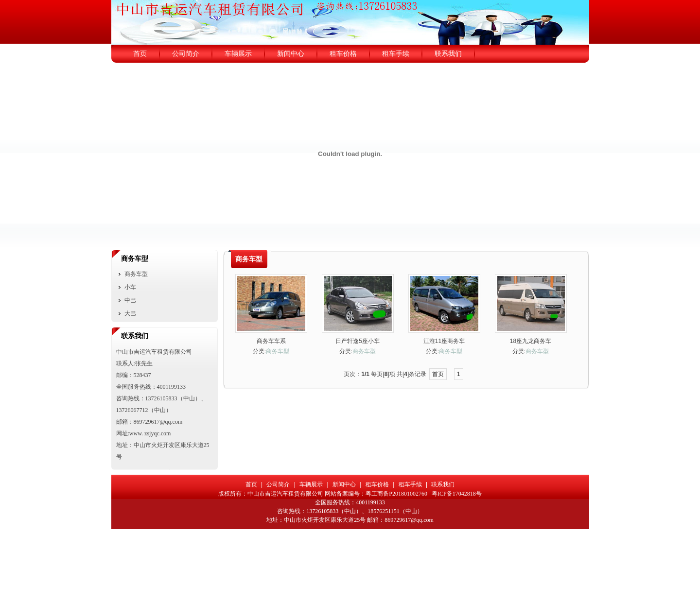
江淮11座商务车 (444, 341)
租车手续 (410, 484)
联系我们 (443, 484)
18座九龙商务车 (531, 341)
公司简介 (278, 484)
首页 (438, 374)
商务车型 (278, 351)
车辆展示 (311, 484)
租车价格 (377, 484)
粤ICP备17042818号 (457, 494)
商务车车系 (271, 341)
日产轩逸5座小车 (358, 341)
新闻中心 (344, 484)
